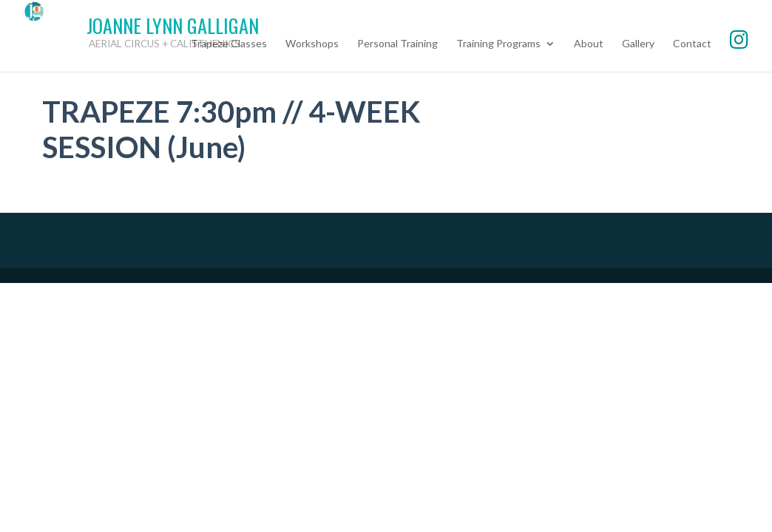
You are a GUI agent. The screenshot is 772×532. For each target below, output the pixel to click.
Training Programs (498, 44)
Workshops (312, 44)
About (589, 44)
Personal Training (397, 44)
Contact (692, 44)
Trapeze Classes (229, 44)
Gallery (638, 44)
